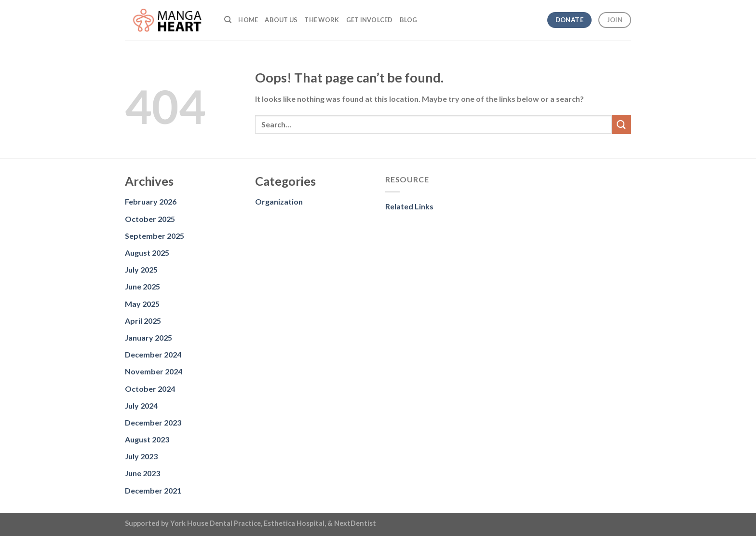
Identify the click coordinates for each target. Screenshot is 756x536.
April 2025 (143, 321)
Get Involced (370, 20)
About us (281, 20)
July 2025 (141, 269)
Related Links (409, 206)
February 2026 (151, 201)
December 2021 (153, 490)
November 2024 (154, 371)
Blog (409, 20)
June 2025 (142, 286)
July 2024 (141, 405)
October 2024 (150, 389)
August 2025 (147, 253)
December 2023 (153, 422)
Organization (279, 201)
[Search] (228, 20)
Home (248, 20)
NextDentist (355, 523)
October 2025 (150, 219)
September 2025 (155, 236)
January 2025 (148, 337)
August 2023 (147, 439)
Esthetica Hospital (294, 523)
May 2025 (142, 304)
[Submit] (621, 124)
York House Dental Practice (216, 523)
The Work (322, 20)
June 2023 (142, 473)
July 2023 (141, 456)
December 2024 (153, 354)
